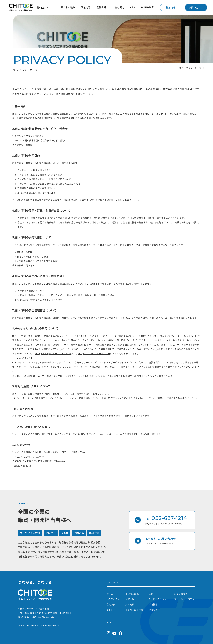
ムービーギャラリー (159, 599)
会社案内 (111, 604)
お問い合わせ (196, 7)
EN (42, 7)
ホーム (110, 594)
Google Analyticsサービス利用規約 (53, 353)
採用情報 (171, 7)
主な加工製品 (132, 594)
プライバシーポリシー (185, 599)
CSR (151, 594)
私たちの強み (113, 599)
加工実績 (130, 604)
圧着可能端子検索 (134, 610)
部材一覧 (130, 599)
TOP (181, 68)
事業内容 (111, 610)
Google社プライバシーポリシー (94, 353)
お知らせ (153, 610)
